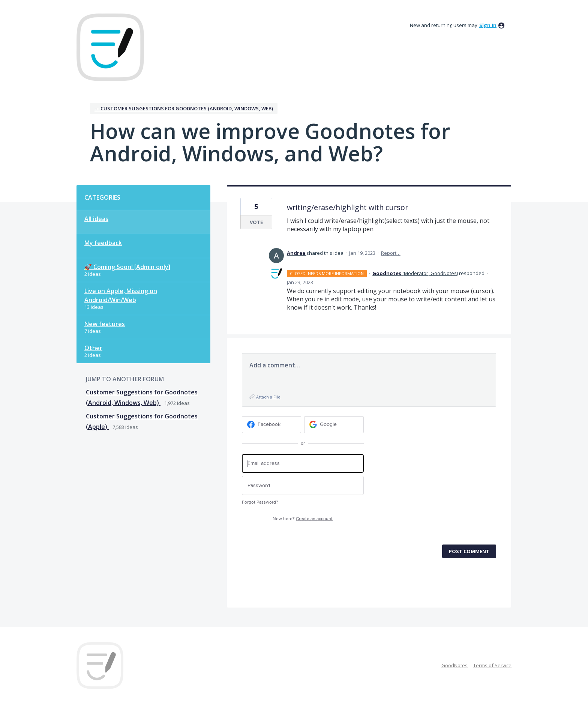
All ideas (96, 219)
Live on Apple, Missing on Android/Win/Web (121, 295)
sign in (488, 25)
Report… (391, 253)
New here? (303, 519)
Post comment (469, 551)
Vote (256, 222)
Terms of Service (492, 665)
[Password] (303, 485)
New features (105, 324)
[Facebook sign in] (272, 425)
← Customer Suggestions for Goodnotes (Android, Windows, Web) (184, 108)
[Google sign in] (334, 425)
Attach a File (268, 397)
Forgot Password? (260, 502)
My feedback (103, 243)
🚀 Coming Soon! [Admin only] (127, 267)
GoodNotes (454, 665)
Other (93, 348)
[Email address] (303, 464)
